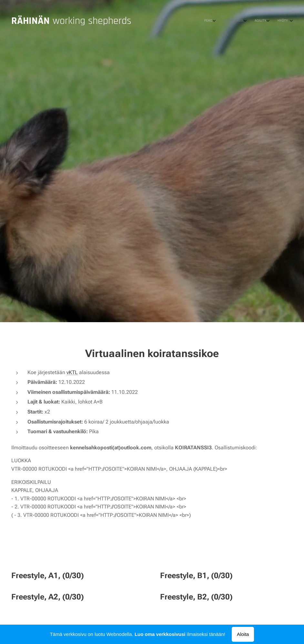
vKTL (72, 372)
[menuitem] (257, 21)
